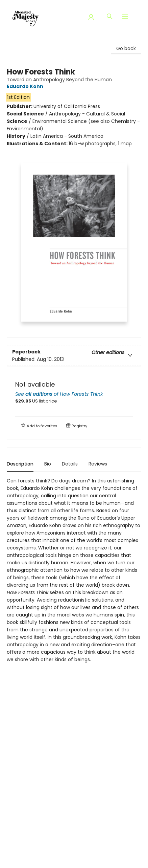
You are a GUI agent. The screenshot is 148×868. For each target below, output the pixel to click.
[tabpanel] (74, 578)
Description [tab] (20, 464)
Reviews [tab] (98, 464)
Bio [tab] (48, 464)
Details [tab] (70, 464)
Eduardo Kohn (26, 86)
